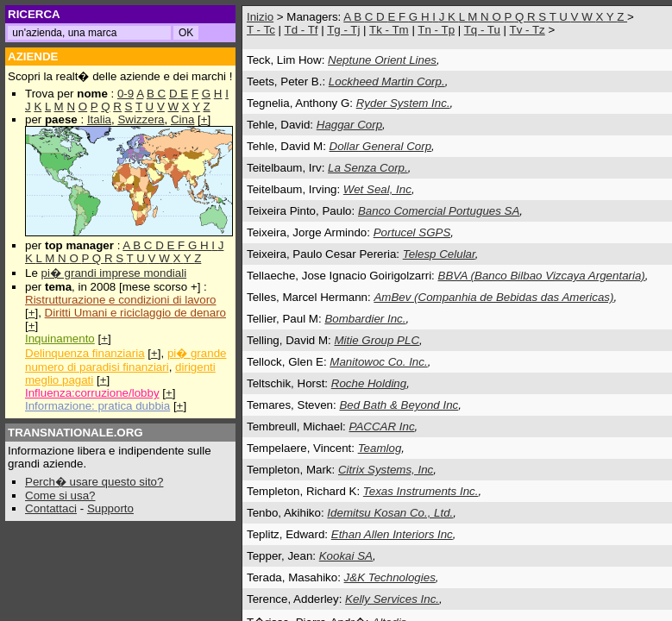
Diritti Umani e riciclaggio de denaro (135, 313)
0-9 (126, 94)
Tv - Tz (528, 30)
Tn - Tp (436, 30)
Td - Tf (301, 30)
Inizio (260, 17)
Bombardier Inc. (365, 319)
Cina (182, 119)
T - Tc (261, 30)
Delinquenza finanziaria (85, 353)
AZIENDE (33, 56)
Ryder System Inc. (403, 103)
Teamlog (380, 448)
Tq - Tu (482, 30)
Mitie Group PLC (377, 340)
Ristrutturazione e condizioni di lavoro (121, 300)
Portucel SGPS (412, 232)
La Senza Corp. (368, 168)
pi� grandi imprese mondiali (114, 273)
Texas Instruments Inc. (421, 491)
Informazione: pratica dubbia (97, 406)
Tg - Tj (343, 30)
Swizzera (141, 119)
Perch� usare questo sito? (94, 482)
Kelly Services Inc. (392, 599)
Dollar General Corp (381, 146)
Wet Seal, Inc (377, 189)
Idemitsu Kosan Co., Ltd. (390, 513)
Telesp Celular (439, 254)
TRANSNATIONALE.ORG (75, 433)
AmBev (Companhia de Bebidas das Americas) (493, 297)
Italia (99, 119)
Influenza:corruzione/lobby (92, 393)
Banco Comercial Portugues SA (439, 211)
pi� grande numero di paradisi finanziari (126, 360)
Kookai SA (346, 556)
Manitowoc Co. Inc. (378, 362)
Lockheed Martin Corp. (387, 82)
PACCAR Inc (382, 427)
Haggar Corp (349, 125)
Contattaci (51, 508)
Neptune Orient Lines (382, 60)
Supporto (110, 508)
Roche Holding (369, 383)
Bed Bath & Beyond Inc (399, 405)
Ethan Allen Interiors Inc (392, 534)
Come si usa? (60, 496)
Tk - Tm (389, 30)
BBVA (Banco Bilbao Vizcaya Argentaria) (542, 276)
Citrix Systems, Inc (386, 470)
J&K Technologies (390, 577)
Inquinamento (60, 339)
